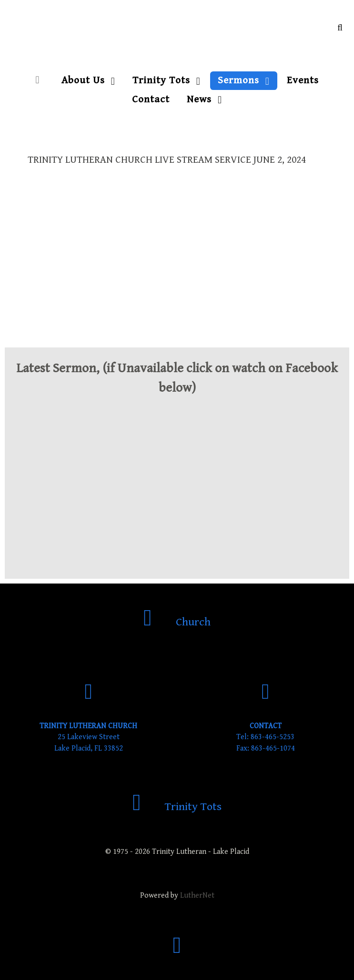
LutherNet (197, 896)
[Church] (177, 622)
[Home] (40, 80)
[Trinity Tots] (177, 807)
